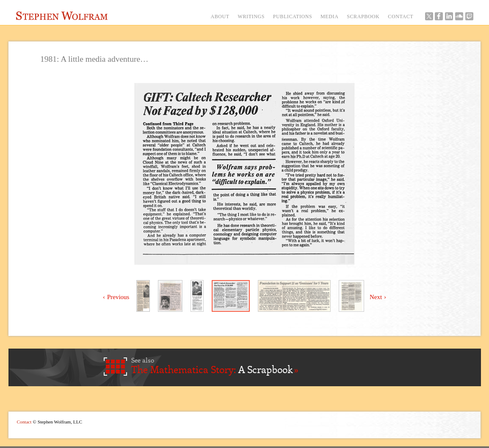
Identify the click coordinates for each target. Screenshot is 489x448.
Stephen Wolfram (62, 16)
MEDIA (329, 16)
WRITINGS (251, 16)
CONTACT (401, 16)
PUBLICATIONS (293, 16)
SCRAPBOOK (363, 16)
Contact (24, 422)
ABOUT (220, 16)
